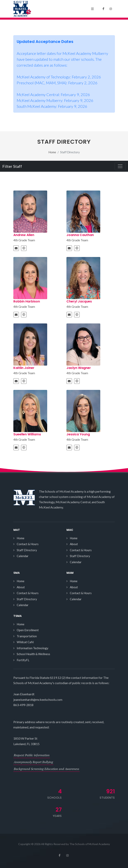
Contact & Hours (28, 544)
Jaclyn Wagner (79, 368)
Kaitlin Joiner (24, 368)
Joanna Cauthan (80, 235)
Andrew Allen (24, 235)
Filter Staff (12, 166)
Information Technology (33, 648)
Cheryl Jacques (79, 301)
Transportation (27, 636)
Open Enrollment (28, 630)
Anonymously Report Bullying (33, 762)
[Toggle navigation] (120, 166)
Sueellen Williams (27, 434)
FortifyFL (23, 660)
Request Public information (32, 755)
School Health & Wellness (33, 654)
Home (52, 152)
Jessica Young (78, 434)
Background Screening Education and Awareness (47, 769)
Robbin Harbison (27, 301)
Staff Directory (27, 550)
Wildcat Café (25, 642)
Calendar (23, 556)
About (74, 544)
